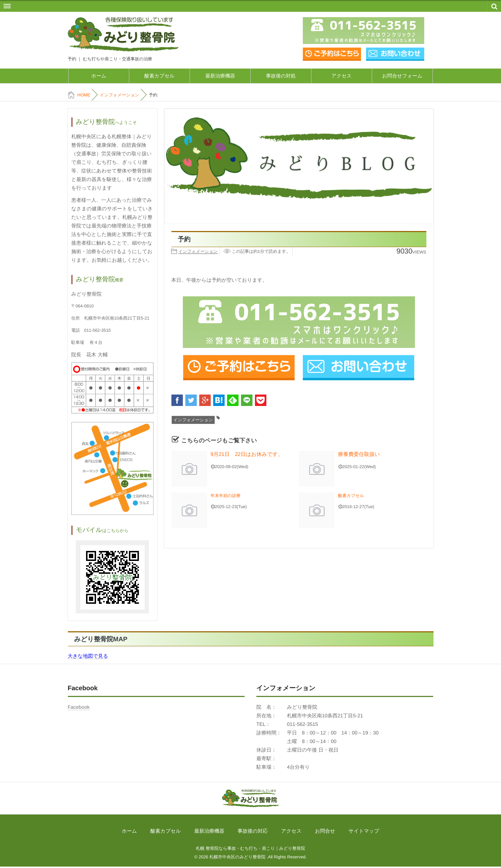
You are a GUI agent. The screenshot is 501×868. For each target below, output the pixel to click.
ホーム (99, 76)
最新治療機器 (220, 76)
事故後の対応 (252, 832)
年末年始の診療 (226, 497)
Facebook (79, 708)
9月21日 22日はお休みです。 (241, 456)
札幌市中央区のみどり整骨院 (237, 858)
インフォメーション (198, 253)
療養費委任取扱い (355, 456)
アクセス (342, 76)
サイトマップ (345, 832)
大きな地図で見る (88, 657)
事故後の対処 (281, 76)
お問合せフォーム (402, 76)
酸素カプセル (159, 76)
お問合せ (313, 832)
